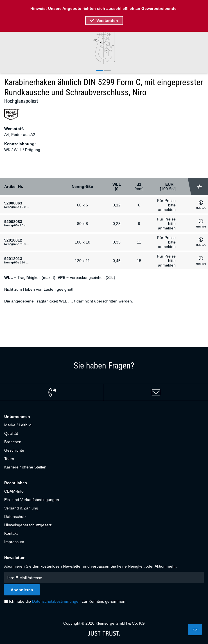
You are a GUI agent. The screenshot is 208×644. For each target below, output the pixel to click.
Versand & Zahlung (21, 508)
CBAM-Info (14, 491)
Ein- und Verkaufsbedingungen (32, 500)
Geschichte (14, 450)
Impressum (14, 542)
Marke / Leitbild (18, 425)
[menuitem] (104, 425)
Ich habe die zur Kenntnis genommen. (68, 601)
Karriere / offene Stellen (25, 467)
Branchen (13, 442)
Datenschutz (15, 516)
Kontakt (11, 533)
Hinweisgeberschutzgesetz (28, 525)
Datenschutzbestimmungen (56, 601)
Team (9, 459)
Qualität (11, 433)
